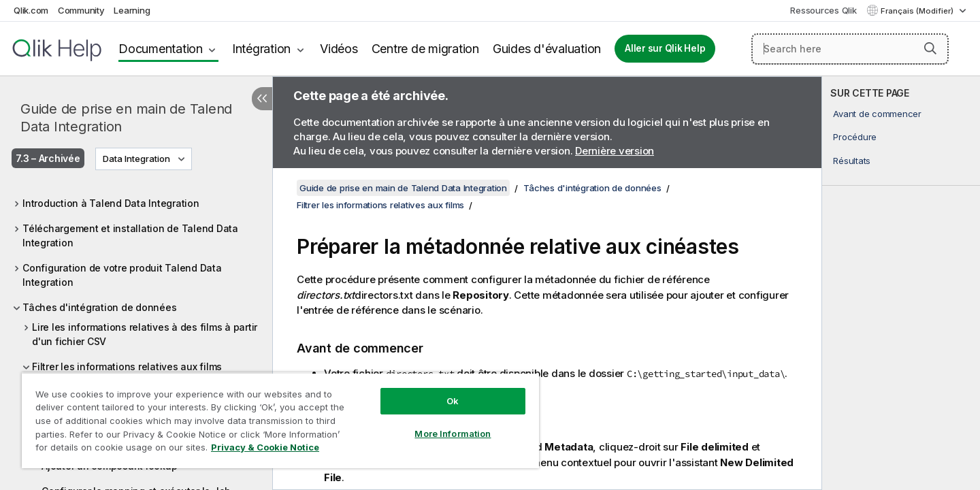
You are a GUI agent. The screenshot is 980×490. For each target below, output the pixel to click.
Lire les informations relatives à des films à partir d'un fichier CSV (145, 334)
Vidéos (339, 49)
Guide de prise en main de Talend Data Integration (126, 118)
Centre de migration (425, 49)
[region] (280, 420)
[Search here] (850, 49)
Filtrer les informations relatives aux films (127, 366)
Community (81, 10)
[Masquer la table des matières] (262, 99)
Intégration (261, 49)
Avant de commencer (877, 114)
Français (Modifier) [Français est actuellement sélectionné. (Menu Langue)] (918, 11)
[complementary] (901, 283)
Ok (453, 401)
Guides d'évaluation (547, 49)
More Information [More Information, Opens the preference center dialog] (453, 434)
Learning (132, 10)
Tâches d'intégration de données (99, 307)
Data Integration (136, 159)
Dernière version (615, 151)
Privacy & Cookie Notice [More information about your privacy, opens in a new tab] (265, 447)
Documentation (161, 49)
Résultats (852, 161)
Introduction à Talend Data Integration (111, 203)
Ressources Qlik (823, 10)
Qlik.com (31, 10)
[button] (930, 48)
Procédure (855, 137)
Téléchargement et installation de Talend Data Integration (130, 235)
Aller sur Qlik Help (665, 48)
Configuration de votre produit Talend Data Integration (122, 275)
